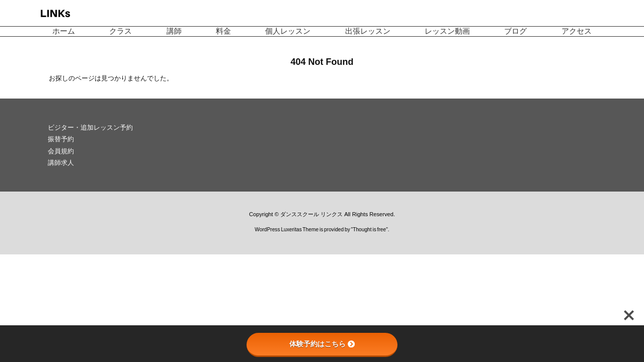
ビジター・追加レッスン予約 (90, 127)
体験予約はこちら (322, 344)
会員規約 (61, 151)
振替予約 (61, 139)
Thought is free (369, 230)
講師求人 (61, 163)
